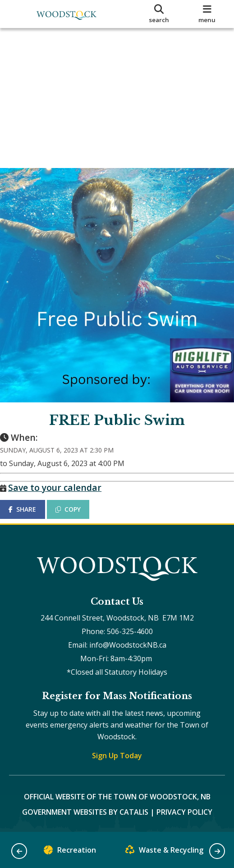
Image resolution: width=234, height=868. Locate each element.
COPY (77, 500)
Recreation (70, 852)
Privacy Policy (184, 812)
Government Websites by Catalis (85, 812)
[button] (19, 851)
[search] (159, 14)
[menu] (207, 14)
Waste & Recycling (164, 852)
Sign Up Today (117, 756)
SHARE (31, 500)
